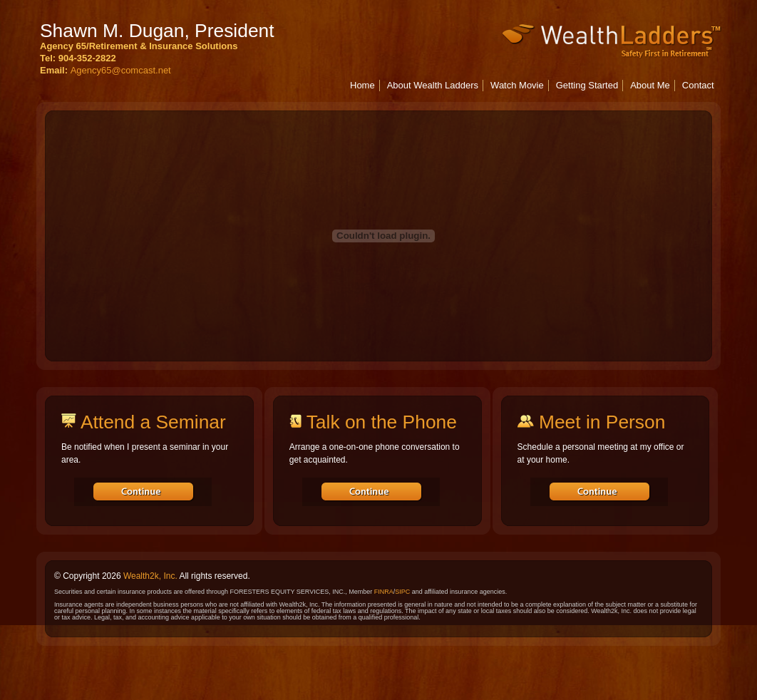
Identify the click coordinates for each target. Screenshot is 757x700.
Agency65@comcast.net (121, 70)
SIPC (402, 592)
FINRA (384, 592)
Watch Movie (517, 85)
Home (362, 85)
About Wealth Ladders (433, 85)
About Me (650, 85)
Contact (698, 85)
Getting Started (587, 85)
